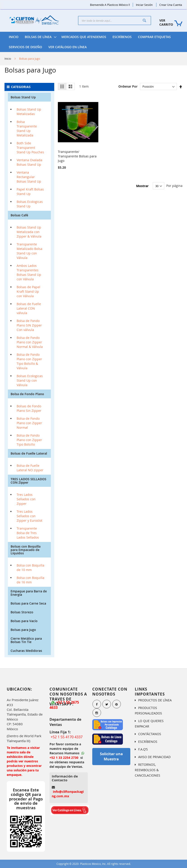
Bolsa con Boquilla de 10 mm (30, 568)
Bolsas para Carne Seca (28, 603)
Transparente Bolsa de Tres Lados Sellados (28, 533)
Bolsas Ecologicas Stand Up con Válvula (30, 380)
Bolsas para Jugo (23, 630)
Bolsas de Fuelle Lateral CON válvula (29, 308)
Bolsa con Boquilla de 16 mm (30, 580)
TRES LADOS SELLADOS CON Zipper (28, 481)
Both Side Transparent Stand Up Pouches (30, 148)
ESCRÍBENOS (148, 742)
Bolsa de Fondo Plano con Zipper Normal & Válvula (30, 342)
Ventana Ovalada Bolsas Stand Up (29, 162)
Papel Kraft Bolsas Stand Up (30, 192)
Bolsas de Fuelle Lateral (29, 453)
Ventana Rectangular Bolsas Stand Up (29, 177)
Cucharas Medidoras (26, 651)
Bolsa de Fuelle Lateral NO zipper (30, 468)
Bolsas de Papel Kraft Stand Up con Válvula (28, 291)
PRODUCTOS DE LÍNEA (155, 700)
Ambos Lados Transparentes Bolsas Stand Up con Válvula (29, 272)
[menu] (93, 42)
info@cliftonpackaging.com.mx (68, 794)
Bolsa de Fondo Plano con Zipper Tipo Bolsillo (29, 440)
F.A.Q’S (143, 749)
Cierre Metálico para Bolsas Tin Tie (26, 640)
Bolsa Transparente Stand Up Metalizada (27, 128)
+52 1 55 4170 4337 (67, 737)
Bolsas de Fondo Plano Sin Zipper (29, 408)
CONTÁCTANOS (150, 734)
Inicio (8, 59)
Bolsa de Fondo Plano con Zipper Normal (29, 423)
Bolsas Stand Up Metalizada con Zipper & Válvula (29, 232)
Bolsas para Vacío (24, 621)
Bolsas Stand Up (23, 97)
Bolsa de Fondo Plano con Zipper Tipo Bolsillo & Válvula (29, 361)
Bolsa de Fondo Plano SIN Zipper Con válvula (29, 325)
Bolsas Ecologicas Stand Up (30, 204)
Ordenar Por (128, 86)
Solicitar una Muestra (111, 756)
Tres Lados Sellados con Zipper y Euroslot (29, 516)
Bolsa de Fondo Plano (27, 394)
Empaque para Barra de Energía (29, 593)
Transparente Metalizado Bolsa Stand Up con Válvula (29, 251)
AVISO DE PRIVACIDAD (154, 757)
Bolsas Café (19, 215)
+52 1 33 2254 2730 (67, 756)
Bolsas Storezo (22, 612)
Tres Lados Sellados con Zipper (26, 499)
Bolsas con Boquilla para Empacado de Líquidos (26, 550)
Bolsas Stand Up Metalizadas (29, 112)
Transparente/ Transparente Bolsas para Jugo (77, 156)
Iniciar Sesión (144, 5)
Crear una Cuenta (171, 5)
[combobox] (115, 20)
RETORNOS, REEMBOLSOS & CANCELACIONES (148, 770)
